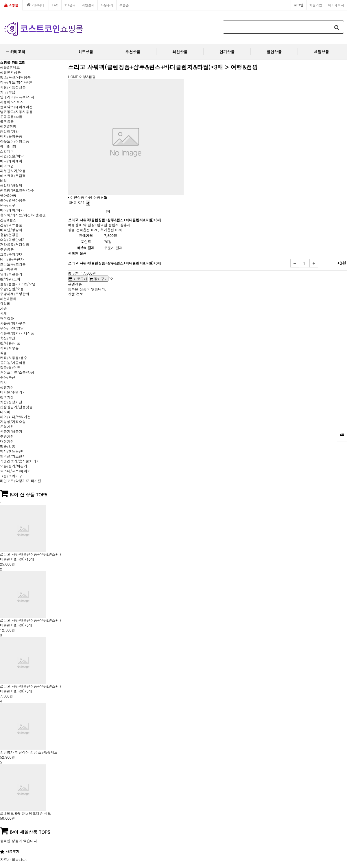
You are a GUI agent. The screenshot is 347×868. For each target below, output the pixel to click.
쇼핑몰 (11, 5)
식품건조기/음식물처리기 (20, 461)
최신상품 (180, 52)
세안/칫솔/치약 (12, 156)
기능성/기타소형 (13, 422)
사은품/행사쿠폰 (13, 323)
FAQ (55, 5)
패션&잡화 (8, 299)
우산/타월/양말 (12, 328)
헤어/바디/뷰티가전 (15, 417)
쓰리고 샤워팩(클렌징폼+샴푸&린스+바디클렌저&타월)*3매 (31, 689)
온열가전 (7, 426)
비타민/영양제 (11, 230)
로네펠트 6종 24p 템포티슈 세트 (25, 813)
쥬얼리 (5, 303)
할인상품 (274, 52)
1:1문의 (70, 5)
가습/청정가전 (11, 402)
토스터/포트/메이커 (15, 471)
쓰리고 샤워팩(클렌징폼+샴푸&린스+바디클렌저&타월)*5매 (31, 623)
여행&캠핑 (8, 126)
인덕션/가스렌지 (13, 456)
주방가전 (7, 436)
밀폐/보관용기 (11, 274)
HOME (73, 77)
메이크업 (7, 166)
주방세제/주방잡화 (15, 294)
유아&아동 (8, 195)
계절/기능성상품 (13, 87)
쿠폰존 (124, 5)
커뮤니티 (36, 5)
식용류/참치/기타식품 (17, 333)
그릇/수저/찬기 (12, 254)
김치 (3, 382)
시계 (3, 313)
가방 (3, 308)
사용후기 (107, 5)
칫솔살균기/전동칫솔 (16, 407)
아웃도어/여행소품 (15, 141)
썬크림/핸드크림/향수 (17, 190)
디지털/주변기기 (13, 392)
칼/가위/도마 (10, 279)
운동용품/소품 (11, 116)
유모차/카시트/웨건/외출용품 (23, 215)
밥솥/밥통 (8, 446)
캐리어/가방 (9, 131)
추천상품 (133, 52)
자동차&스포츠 (12, 102)
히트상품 (86, 52)
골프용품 (7, 121)
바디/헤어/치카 (12, 210)
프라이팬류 (9, 269)
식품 (3, 353)
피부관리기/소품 (13, 171)
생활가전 (7, 387)
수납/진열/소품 (12, 289)
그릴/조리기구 (11, 476)
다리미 (5, 412)
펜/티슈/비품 (10, 343)
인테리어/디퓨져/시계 (17, 97)
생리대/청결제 (11, 185)
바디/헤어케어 (11, 161)
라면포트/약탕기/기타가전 (21, 481)
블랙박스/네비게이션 (16, 107)
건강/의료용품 (11, 225)
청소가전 (7, 397)
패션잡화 (7, 318)
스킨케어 (7, 151)
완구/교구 (8, 205)
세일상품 (322, 52)
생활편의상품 (10, 72)
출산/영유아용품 (13, 200)
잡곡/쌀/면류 (10, 367)
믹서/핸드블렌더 (13, 451)
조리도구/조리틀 (13, 264)
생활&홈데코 (10, 67)
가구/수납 (8, 92)
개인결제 (88, 5)
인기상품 (227, 52)
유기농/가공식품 (13, 363)
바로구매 (78, 279)
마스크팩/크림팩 (13, 176)
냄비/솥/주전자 (12, 259)
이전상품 (76, 197)
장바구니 (99, 279)
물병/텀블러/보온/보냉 (18, 284)
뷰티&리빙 (8, 146)
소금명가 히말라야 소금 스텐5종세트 (29, 752)
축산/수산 (8, 338)
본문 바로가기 (0, 0)
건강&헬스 (8, 220)
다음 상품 (94, 197)
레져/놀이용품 (11, 136)
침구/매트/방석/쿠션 (16, 82)
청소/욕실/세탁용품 (15, 77)
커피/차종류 (9, 348)
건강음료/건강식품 (15, 244)
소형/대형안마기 (13, 240)
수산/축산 (8, 377)
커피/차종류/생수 (14, 358)
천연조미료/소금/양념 (17, 372)
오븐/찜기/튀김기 (14, 466)
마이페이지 (336, 5)
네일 (3, 180)
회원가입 (316, 5)
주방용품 (7, 249)
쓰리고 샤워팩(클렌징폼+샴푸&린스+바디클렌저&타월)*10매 (31, 557)
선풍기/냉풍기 (11, 431)
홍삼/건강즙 (9, 235)
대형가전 (7, 441)
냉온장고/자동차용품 (16, 112)
